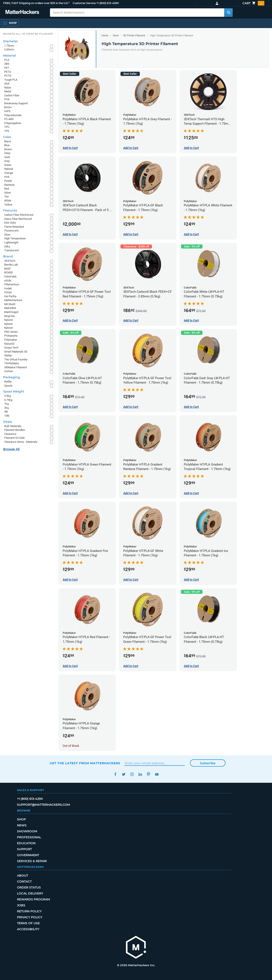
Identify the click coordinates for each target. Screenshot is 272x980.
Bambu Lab (11, 265)
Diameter (11, 41)
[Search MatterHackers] (228, 13)
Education (26, 843)
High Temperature (15, 238)
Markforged (11, 312)
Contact (24, 881)
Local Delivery (30, 893)
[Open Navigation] (10, 23)
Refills (8, 382)
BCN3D (9, 272)
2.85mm (9, 49)
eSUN (8, 281)
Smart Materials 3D (16, 352)
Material (10, 56)
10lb (7, 416)
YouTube (157, 774)
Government (28, 855)
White (8, 201)
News (22, 825)
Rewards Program (33, 899)
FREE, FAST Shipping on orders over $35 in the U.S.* (36, 3)
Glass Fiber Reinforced (18, 219)
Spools (8, 386)
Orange (9, 173)
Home (105, 36)
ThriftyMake (12, 363)
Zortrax (8, 371)
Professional (29, 837)
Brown (8, 149)
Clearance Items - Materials (21, 442)
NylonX (8, 328)
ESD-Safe (10, 223)
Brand (8, 256)
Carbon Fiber (12, 95)
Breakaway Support (16, 103)
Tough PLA (11, 80)
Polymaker (11, 340)
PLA (7, 60)
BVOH (8, 107)
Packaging (12, 377)
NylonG (9, 320)
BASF (8, 269)
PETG (8, 72)
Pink (7, 177)
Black (8, 141)
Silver (8, 193)
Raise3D (9, 344)
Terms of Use (28, 923)
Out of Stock (71, 746)
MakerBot (10, 308)
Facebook (115, 774)
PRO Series (11, 332)
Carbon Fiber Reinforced (19, 215)
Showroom (27, 831)
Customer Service (84, 3)
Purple (8, 181)
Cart (253, 3)
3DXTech (10, 261)
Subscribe (208, 763)
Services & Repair (32, 861)
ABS (7, 64)
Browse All (11, 449)
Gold (7, 157)
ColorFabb (10, 276)
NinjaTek (10, 316)
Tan (6, 196)
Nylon (8, 88)
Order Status (29, 887)
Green (8, 165)
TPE (7, 131)
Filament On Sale (14, 438)
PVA (7, 99)
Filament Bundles (15, 430)
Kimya (8, 292)
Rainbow (9, 185)
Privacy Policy (30, 917)
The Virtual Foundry (16, 359)
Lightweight (11, 242)
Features (10, 210)
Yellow (8, 205)
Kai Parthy (10, 296)
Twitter (124, 774)
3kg (6, 408)
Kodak (8, 288)
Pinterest (148, 774)
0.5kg (8, 396)
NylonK (8, 324)
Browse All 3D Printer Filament (28, 34)
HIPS (7, 111)
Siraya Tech (11, 348)
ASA (7, 84)
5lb (6, 412)
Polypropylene (13, 123)
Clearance (10, 434)
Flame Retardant (14, 227)
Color (7, 137)
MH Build (10, 304)
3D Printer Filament (134, 36)
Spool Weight (14, 391)
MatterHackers (13, 300)
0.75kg (8, 400)
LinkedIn (140, 774)
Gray (7, 161)
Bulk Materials (13, 426)
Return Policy (29, 911)
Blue (7, 145)
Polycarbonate (13, 115)
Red (7, 189)
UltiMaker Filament (16, 367)
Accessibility (28, 929)
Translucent (11, 250)
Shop (21, 819)
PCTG (8, 76)
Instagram (132, 774)
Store (116, 36)
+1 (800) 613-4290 (108, 3)
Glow (7, 235)
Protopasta (11, 336)
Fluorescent (11, 231)
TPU (7, 127)
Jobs (21, 905)
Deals (8, 422)
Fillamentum (12, 284)
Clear (7, 153)
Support (24, 849)
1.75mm (9, 46)
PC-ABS (9, 119)
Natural (9, 169)
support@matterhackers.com (43, 805)
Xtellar (8, 355)
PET (7, 68)
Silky (7, 246)
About (23, 876)
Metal (8, 91)
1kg (6, 404)
